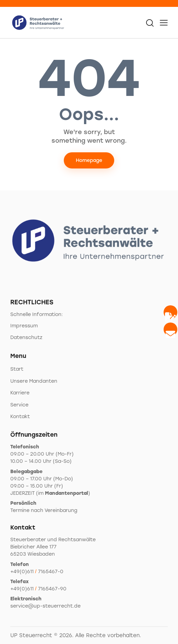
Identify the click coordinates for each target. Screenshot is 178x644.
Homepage (89, 160)
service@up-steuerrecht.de (45, 606)
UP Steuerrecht (31, 635)
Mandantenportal (67, 493)
